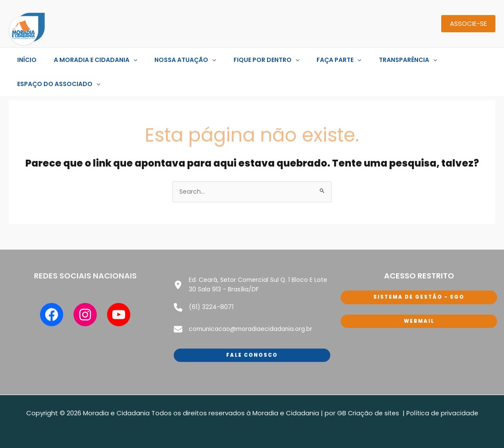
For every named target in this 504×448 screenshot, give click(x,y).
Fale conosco (252, 347)
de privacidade (455, 406)
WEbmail (419, 322)
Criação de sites (373, 406)
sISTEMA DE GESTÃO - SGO (419, 298)
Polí (412, 406)
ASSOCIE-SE (468, 23)
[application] (126, 60)
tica (424, 406)
